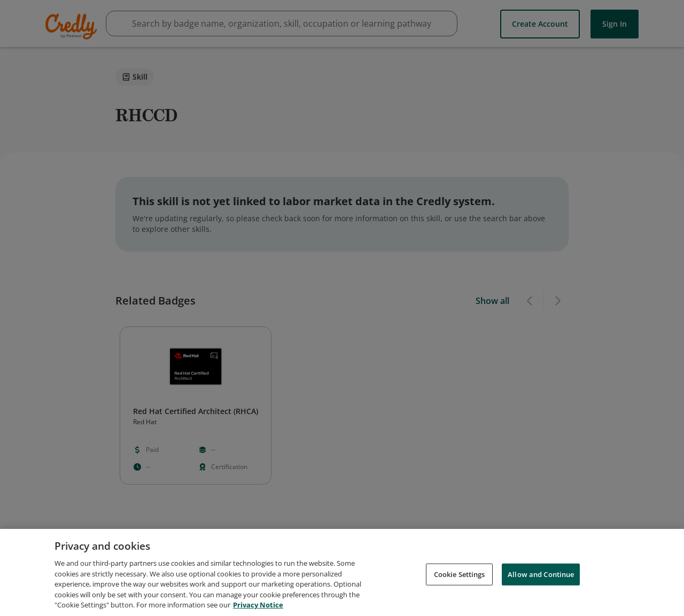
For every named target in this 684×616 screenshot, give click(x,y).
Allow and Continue (541, 575)
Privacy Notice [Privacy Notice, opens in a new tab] (258, 606)
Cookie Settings (460, 575)
